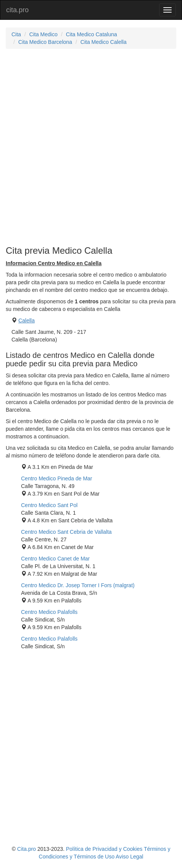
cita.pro (17, 10)
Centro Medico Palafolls (49, 612)
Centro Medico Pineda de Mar (57, 478)
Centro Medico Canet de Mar (55, 559)
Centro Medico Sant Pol (49, 505)
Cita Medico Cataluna (91, 34)
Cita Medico (44, 34)
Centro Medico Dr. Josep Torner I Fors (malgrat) (78, 585)
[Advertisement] (91, 147)
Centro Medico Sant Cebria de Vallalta (66, 532)
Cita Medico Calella (103, 42)
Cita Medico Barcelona (45, 42)
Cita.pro (27, 849)
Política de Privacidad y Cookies (104, 849)
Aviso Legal (130, 857)
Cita (16, 34)
